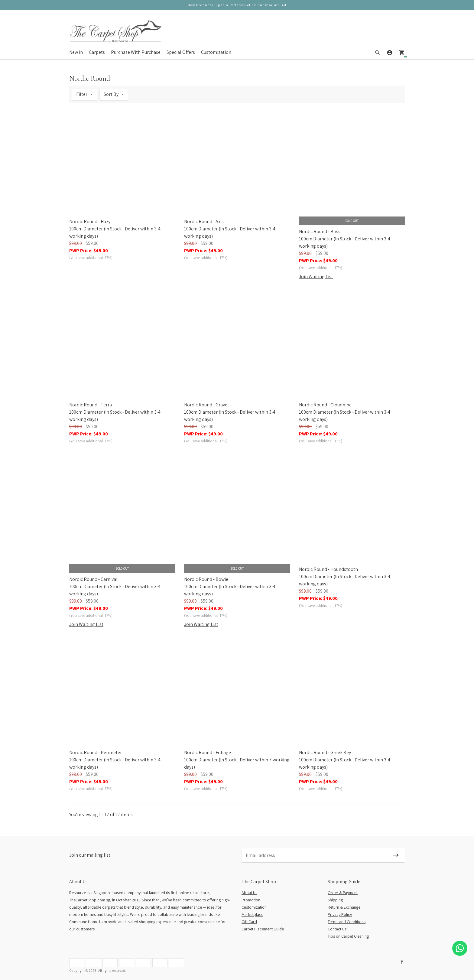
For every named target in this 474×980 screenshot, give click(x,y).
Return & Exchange (344, 907)
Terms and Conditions (347, 922)
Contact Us (337, 929)
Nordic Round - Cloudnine (325, 405)
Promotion (251, 900)
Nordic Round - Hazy (90, 221)
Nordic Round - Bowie (206, 579)
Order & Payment (343, 893)
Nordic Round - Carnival (93, 579)
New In (76, 52)
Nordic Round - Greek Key (325, 752)
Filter (82, 94)
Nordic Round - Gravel (206, 405)
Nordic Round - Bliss (320, 231)
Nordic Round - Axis (204, 221)
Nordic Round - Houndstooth (328, 569)
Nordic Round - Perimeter (96, 752)
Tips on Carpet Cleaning (348, 936)
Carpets (97, 52)
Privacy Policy (340, 914)
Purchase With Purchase (136, 52)
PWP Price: (89, 251)
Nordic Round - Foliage (208, 752)
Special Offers (181, 52)
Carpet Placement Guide (263, 929)
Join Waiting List (316, 277)
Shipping (335, 900)
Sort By (111, 94)
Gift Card (249, 922)
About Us (249, 893)
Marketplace (252, 914)
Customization (216, 52)
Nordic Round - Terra (91, 405)
